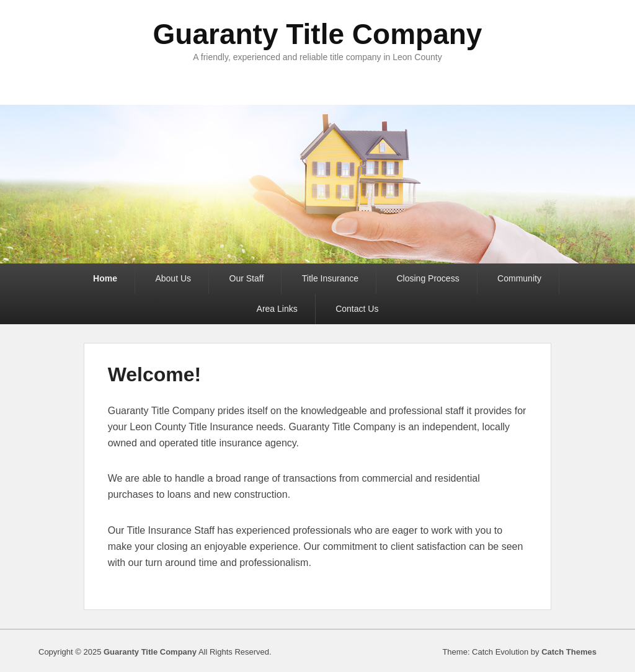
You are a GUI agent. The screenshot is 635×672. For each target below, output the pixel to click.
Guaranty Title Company (318, 34)
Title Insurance (330, 278)
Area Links (277, 309)
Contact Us (357, 309)
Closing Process (428, 278)
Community (519, 278)
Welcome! (155, 374)
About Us (173, 278)
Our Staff (247, 278)
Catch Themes (569, 652)
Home (105, 278)
